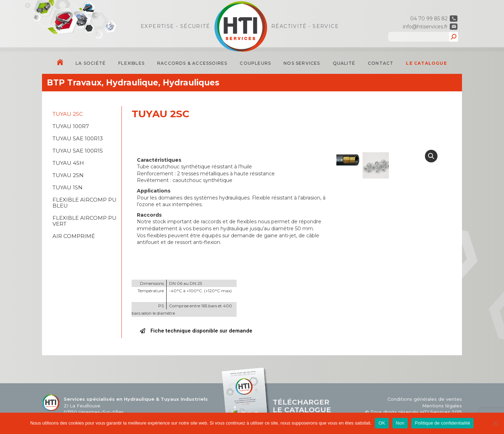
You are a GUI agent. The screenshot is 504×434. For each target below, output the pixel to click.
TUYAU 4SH (68, 163)
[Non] (495, 423)
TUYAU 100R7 (71, 126)
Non (400, 423)
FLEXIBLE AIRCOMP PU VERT (85, 221)
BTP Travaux (74, 83)
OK (382, 423)
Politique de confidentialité (442, 423)
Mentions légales (442, 406)
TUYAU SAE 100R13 (78, 138)
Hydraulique (132, 83)
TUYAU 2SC (68, 114)
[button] (196, 331)
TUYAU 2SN (68, 175)
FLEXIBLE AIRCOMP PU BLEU (85, 203)
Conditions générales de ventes (425, 399)
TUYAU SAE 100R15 (78, 151)
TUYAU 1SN (68, 187)
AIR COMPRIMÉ (74, 236)
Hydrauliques (191, 83)
